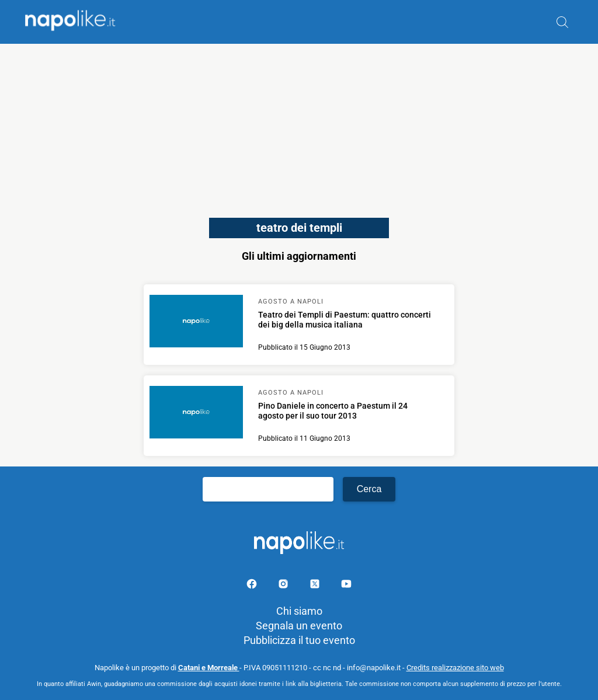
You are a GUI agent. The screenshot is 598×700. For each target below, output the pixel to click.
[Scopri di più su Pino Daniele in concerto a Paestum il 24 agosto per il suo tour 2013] (196, 414)
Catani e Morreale (209, 668)
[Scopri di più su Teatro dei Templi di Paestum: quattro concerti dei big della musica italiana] (196, 323)
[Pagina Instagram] (284, 586)
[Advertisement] (299, 126)
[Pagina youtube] (346, 586)
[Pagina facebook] (253, 586)
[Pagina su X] (316, 586)
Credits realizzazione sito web (455, 668)
